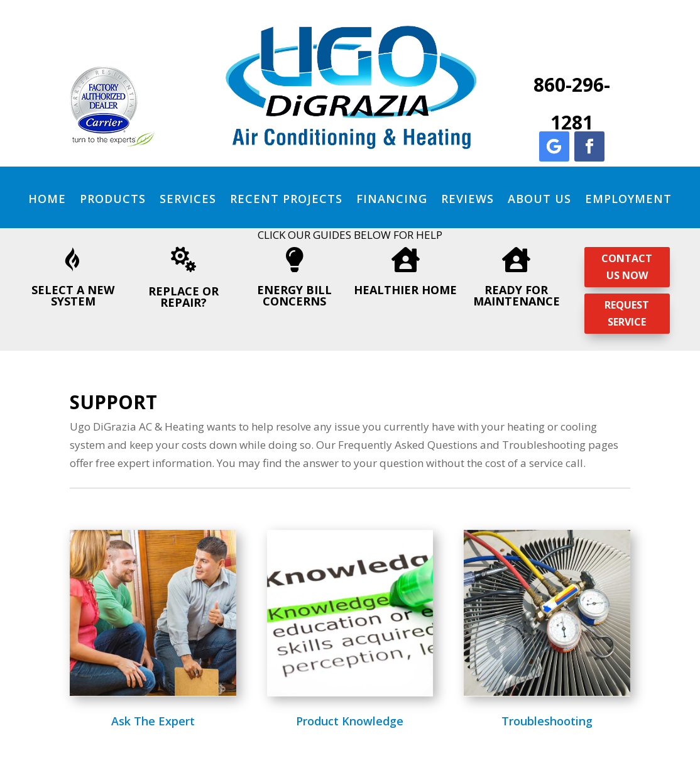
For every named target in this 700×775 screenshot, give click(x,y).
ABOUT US (539, 199)
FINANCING (392, 199)
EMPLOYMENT (628, 199)
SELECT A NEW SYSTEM (73, 295)
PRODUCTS (113, 199)
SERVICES (188, 199)
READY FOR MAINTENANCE (517, 295)
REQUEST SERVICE (627, 313)
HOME (47, 199)
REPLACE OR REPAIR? (183, 297)
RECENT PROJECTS (286, 199)
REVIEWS (468, 199)
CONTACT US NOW (627, 267)
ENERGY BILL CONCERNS (294, 295)
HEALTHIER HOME (405, 290)
